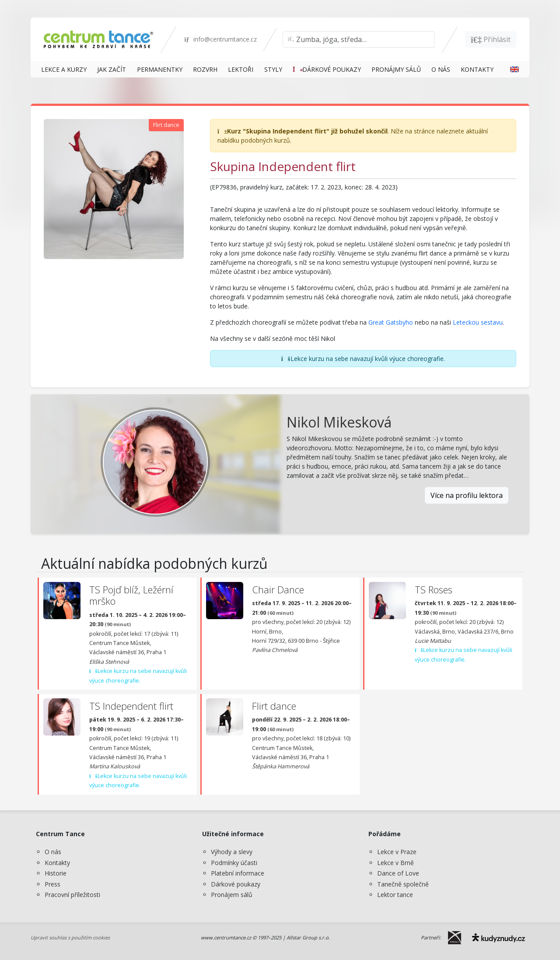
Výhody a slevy (232, 852)
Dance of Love (398, 873)
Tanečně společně (403, 884)
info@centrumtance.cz (220, 39)
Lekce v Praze (397, 852)
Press (52, 884)
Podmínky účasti (234, 863)
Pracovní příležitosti (72, 895)
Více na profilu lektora (467, 495)
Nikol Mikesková (339, 422)
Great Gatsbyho (391, 322)
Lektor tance (395, 895)
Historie (56, 873)
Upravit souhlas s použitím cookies (70, 937)
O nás (53, 852)
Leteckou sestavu (478, 322)
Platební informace (238, 873)
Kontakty (57, 863)
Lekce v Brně (395, 863)
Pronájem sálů (232, 895)
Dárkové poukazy (236, 884)
